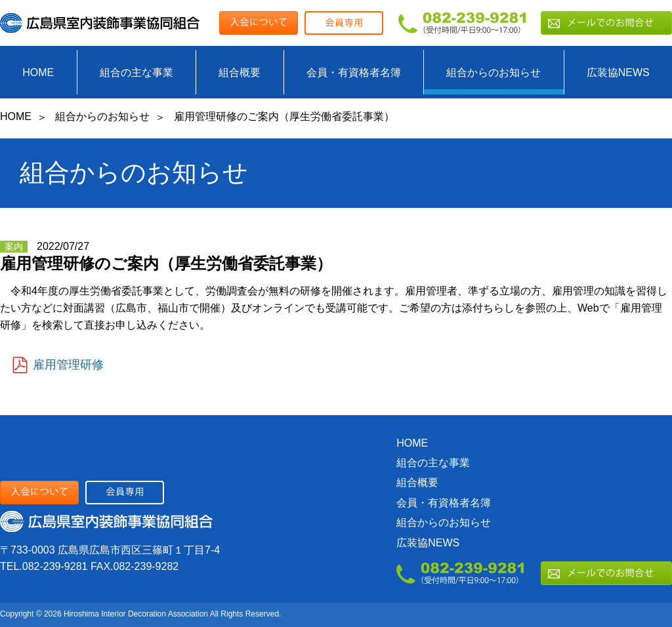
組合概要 (240, 72)
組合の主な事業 (136, 72)
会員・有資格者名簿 (354, 72)
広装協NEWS (618, 72)
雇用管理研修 (68, 365)
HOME (38, 72)
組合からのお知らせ (493, 72)
